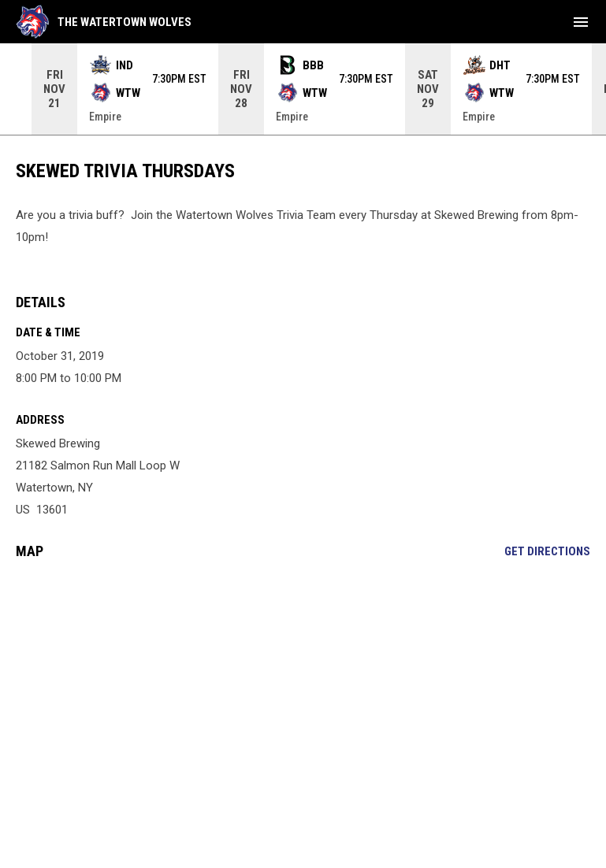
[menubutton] (581, 22)
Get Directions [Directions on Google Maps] (547, 551)
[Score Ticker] (303, 89)
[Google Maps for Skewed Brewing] (303, 692)
